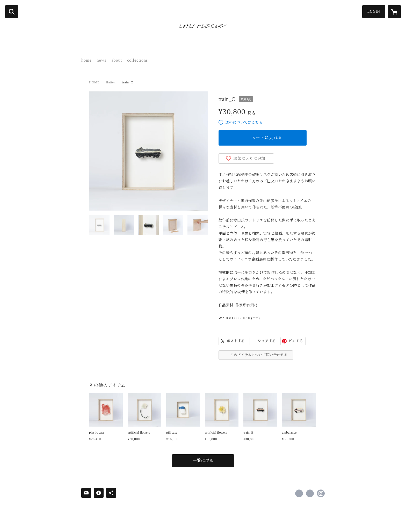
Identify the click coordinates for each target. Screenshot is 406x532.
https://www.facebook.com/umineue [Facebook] (299, 493)
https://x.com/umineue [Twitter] (310, 493)
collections (137, 60)
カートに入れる (267, 138)
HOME (94, 82)
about (117, 60)
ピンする (296, 341)
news (102, 60)
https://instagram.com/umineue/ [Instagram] (321, 493)
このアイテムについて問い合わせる (259, 355)
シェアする (267, 341)
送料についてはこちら (244, 122)
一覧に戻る (203, 461)
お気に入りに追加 (249, 159)
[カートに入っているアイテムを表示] (394, 12)
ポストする (236, 341)
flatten (111, 82)
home (86, 60)
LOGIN (374, 12)
